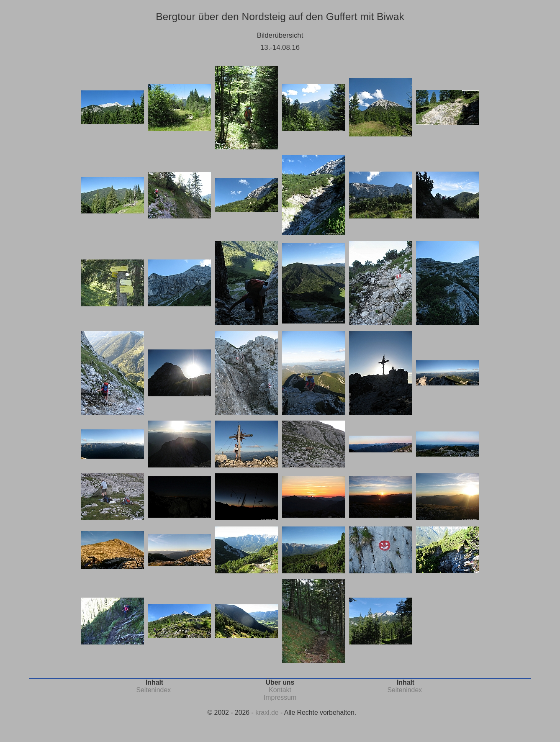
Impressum (280, 697)
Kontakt (280, 690)
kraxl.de (267, 712)
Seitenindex (153, 690)
